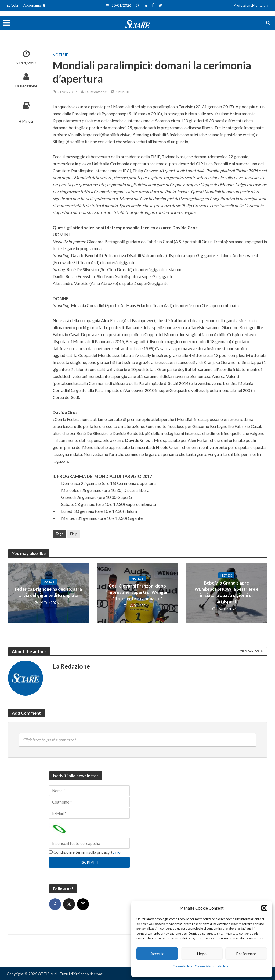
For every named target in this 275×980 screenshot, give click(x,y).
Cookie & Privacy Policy (211, 966)
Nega (202, 954)
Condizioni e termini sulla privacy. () (86, 852)
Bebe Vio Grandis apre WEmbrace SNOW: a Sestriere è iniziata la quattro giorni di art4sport (226, 592)
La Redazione (26, 86)
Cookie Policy (182, 966)
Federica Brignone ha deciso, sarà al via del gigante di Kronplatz (49, 592)
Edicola (12, 5)
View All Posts (251, 651)
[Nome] (89, 791)
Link (118, 852)
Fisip (74, 534)
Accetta (157, 954)
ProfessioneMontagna (251, 5)
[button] (264, 908)
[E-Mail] (89, 813)
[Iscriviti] (89, 862)
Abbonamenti (34, 5)
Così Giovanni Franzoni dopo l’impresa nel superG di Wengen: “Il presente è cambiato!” (137, 592)
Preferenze (246, 954)
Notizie (60, 55)
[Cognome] (89, 802)
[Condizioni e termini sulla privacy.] (51, 852)
